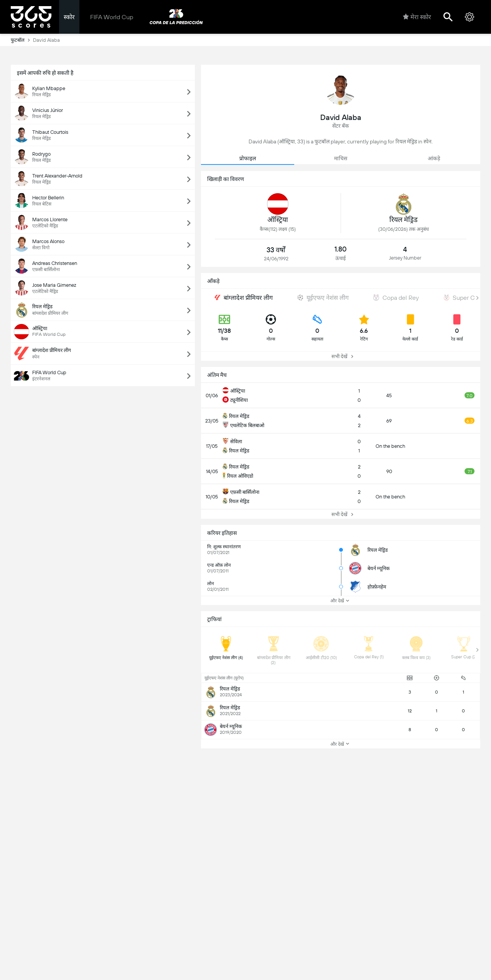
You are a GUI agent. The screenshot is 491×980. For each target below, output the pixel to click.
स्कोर (69, 17)
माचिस (341, 158)
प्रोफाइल (248, 158)
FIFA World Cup (112, 17)
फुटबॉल (22, 40)
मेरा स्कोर (417, 17)
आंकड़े (434, 158)
